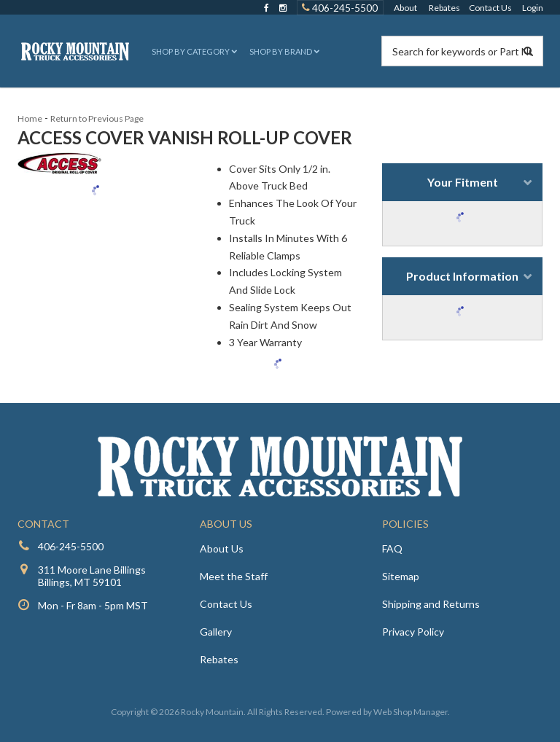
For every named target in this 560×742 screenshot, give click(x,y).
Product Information (462, 276)
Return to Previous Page (97, 118)
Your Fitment (463, 182)
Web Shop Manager (411, 712)
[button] (193, 51)
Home (30, 118)
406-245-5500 (71, 546)
